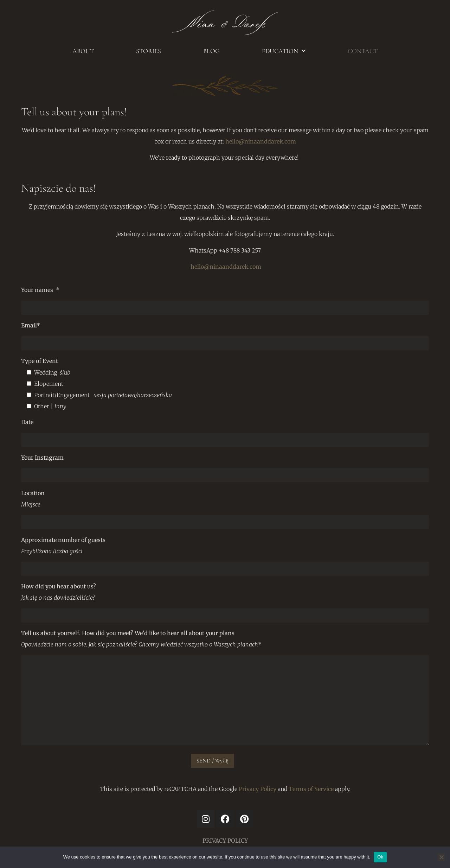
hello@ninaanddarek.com (261, 141)
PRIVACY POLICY (225, 841)
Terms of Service (311, 789)
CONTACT (363, 51)
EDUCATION (284, 51)
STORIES (149, 51)
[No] (441, 857)
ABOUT (83, 51)
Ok (380, 857)
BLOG (211, 51)
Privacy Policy (258, 789)
